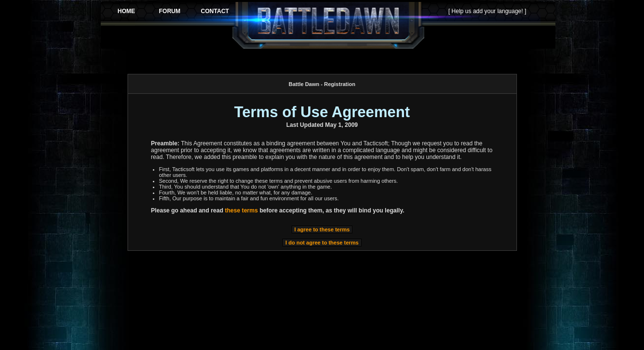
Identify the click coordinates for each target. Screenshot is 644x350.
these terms (241, 210)
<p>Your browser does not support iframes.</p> (328, 25)
